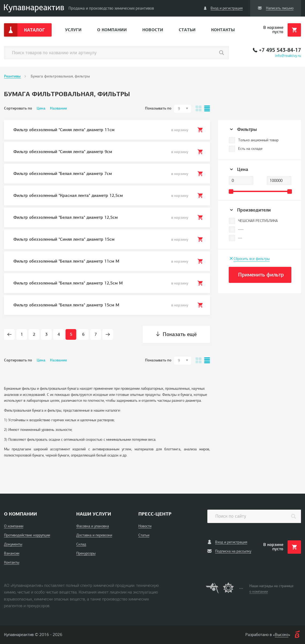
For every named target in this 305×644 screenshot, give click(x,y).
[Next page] (108, 334)
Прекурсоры (86, 553)
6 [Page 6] (83, 334)
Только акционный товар (258, 140)
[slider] (231, 191)
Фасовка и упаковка (93, 526)
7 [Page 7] (96, 334)
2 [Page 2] (34, 334)
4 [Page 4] (59, 334)
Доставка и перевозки (94, 535)
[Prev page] (9, 334)
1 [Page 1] (22, 334)
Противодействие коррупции (27, 535)
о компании (259, 592)
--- (240, 238)
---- (241, 229)
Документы (13, 544)
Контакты (223, 30)
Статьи (187, 30)
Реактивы (12, 76)
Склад (81, 544)
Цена (41, 108)
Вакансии (12, 553)
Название (58, 108)
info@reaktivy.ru (288, 56)
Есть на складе (250, 149)
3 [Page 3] (46, 334)
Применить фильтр (261, 275)
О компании (112, 30)
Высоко (282, 635)
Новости (153, 30)
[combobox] (182, 109)
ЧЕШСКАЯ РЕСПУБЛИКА (258, 221)
